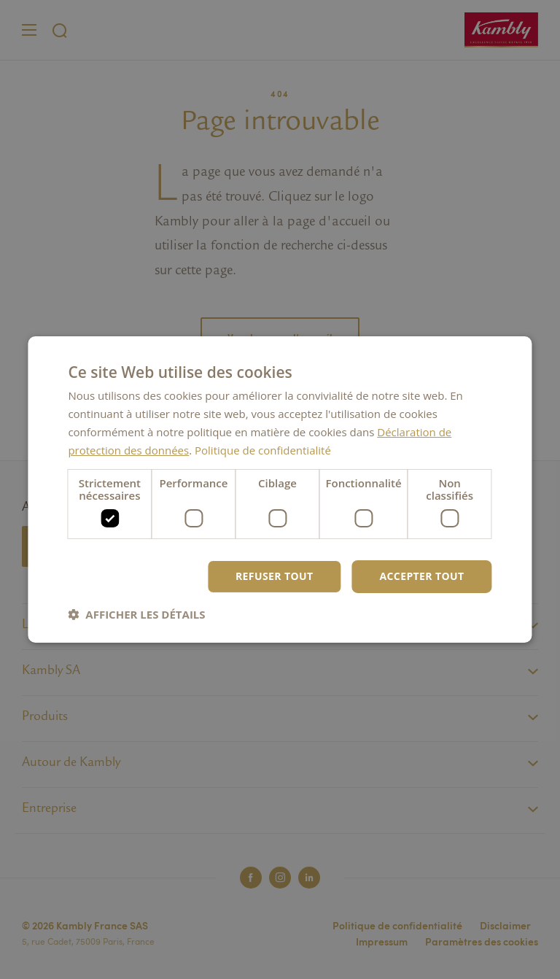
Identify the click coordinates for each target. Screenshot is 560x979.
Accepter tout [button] (421, 576)
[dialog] (280, 489)
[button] (136, 614)
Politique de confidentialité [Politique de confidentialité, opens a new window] (263, 450)
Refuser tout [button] (275, 576)
